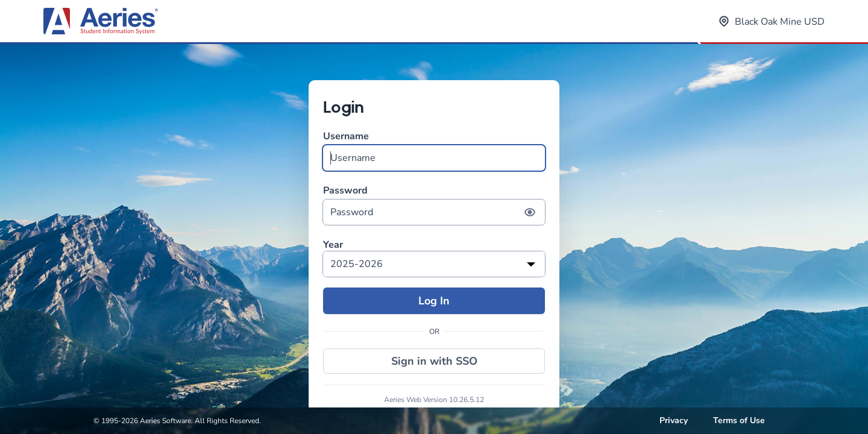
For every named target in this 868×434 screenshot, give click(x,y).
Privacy (674, 420)
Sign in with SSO (434, 361)
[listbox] (434, 264)
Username (434, 150)
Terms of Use (739, 420)
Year (333, 245)
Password (434, 205)
